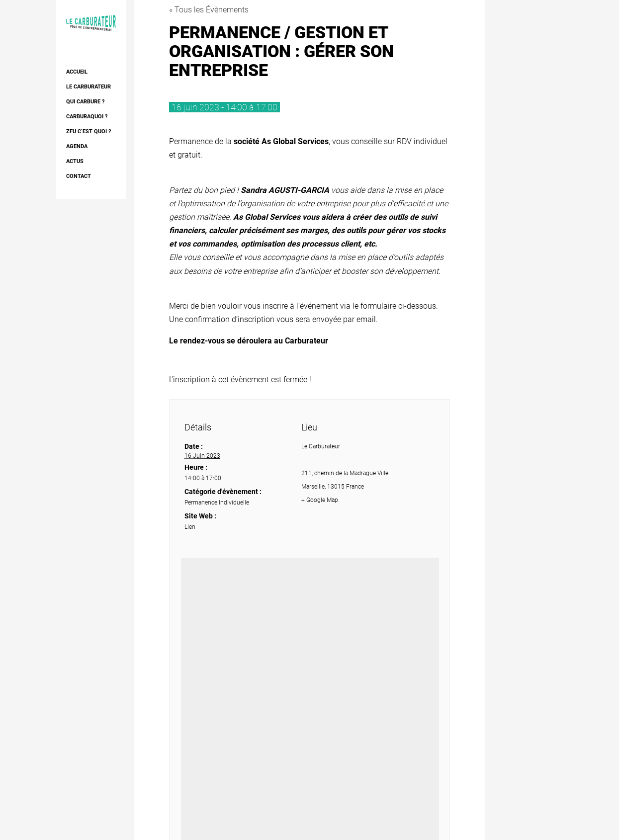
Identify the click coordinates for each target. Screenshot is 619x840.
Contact (79, 176)
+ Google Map (320, 500)
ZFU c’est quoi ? (88, 131)
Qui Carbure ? (85, 102)
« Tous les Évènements (209, 10)
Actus (75, 161)
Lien (190, 527)
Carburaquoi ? (87, 117)
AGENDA (77, 146)
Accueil (77, 72)
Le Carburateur (88, 87)
